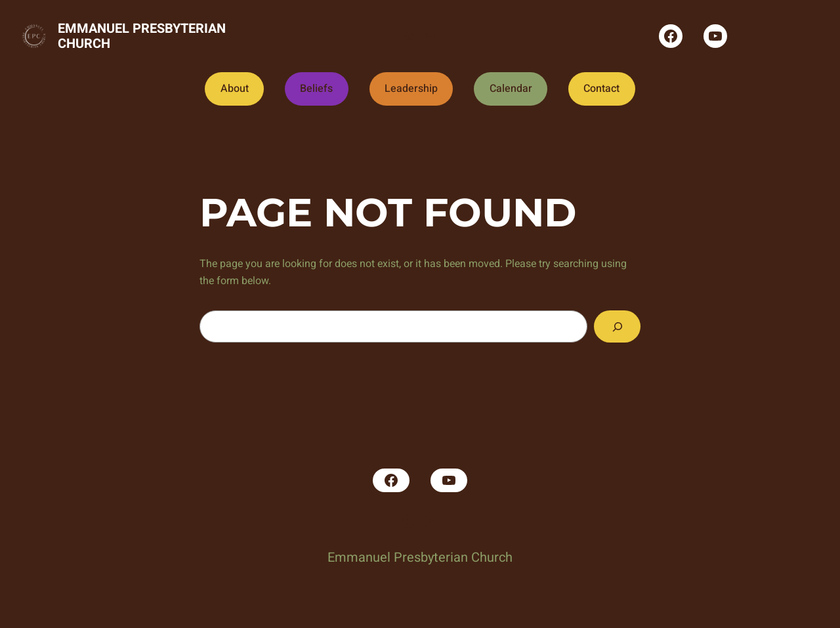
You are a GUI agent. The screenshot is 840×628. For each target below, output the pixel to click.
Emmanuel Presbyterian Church (142, 36)
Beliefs (316, 89)
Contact (601, 89)
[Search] (617, 326)
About (235, 89)
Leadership (411, 89)
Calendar (511, 89)
